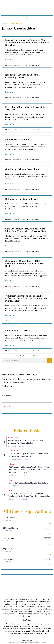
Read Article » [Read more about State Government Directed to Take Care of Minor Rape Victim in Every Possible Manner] (10, 246)
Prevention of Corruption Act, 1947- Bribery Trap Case (26, 108)
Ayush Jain (13, 446)
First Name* (6, 395)
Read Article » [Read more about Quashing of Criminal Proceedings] (10, 184)
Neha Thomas (9, 538)
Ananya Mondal (10, 559)
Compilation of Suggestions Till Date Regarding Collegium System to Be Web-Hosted (25, 263)
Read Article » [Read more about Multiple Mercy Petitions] (10, 154)
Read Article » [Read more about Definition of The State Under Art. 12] (10, 213)
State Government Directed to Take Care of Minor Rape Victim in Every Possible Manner (27, 230)
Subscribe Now (9, 406)
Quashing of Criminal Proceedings (22, 169)
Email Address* (8, 386)
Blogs (10, 480)
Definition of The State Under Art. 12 (23, 199)
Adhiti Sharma (9, 518)
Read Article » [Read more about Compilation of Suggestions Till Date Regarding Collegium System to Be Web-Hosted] (10, 281)
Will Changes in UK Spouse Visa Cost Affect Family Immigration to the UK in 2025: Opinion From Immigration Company (29, 470)
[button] (27, 17)
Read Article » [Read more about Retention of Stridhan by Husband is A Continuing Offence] (10, 92)
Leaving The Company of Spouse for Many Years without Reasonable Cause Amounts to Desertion (27, 42)
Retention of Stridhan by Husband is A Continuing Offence (24, 76)
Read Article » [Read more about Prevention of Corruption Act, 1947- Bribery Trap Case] (10, 124)
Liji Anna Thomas (10, 528)
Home (4, 23)
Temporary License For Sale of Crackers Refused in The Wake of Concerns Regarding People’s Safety (27, 298)
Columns (11, 464)
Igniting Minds (13, 438)
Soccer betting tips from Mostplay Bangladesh (28, 483)
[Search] (49, 361)
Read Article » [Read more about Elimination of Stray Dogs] (10, 345)
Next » (35, 355)
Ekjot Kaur (8, 549)
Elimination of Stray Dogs (18, 330)
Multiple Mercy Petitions (17, 139)
